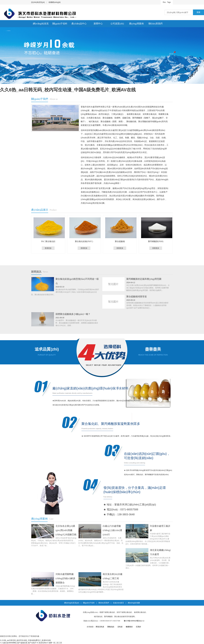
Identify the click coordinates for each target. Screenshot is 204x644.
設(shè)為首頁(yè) (38, 2)
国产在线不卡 (33, 643)
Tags (169, 2)
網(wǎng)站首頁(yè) (41, 25)
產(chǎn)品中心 (79, 24)
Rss (164, 2)
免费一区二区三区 (55, 643)
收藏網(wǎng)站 (55, 2)
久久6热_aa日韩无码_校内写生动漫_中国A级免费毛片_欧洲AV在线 (68, 90)
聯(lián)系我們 (155, 24)
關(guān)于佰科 (60, 24)
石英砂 (138, 627)
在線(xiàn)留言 (118, 603)
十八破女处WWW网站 (8, 643)
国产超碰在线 (22, 643)
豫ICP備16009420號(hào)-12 (134, 621)
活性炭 (120, 627)
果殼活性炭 (100, 627)
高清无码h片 (43, 643)
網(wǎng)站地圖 (134, 603)
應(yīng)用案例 (136, 24)
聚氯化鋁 (111, 627)
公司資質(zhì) (117, 24)
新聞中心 (98, 24)
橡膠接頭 (129, 627)
